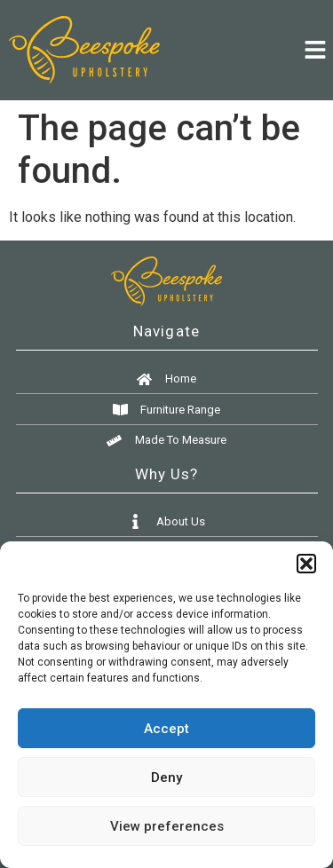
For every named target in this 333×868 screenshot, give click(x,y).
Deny (166, 777)
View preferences (167, 826)
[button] (306, 564)
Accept (166, 729)
